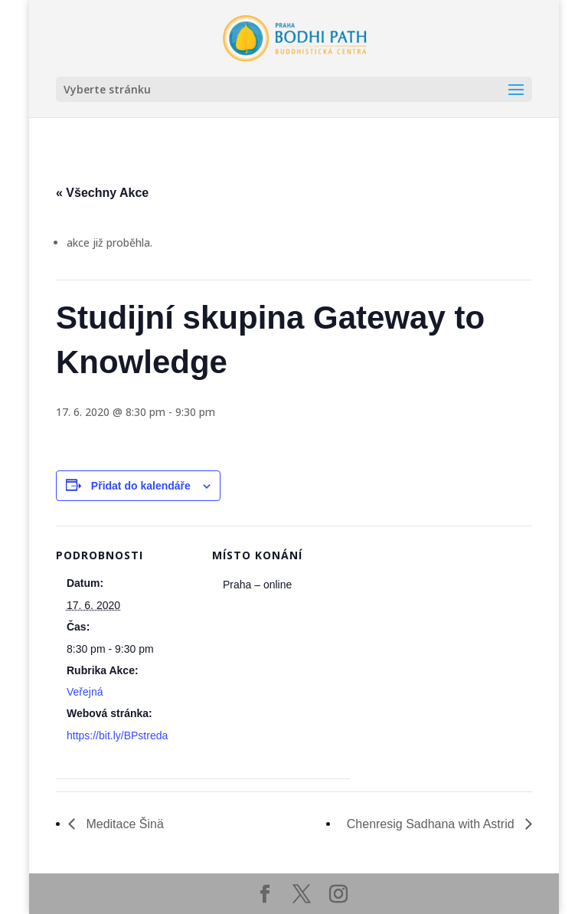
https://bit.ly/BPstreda (117, 735)
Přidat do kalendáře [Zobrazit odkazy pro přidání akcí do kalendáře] (141, 486)
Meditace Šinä (123, 824)
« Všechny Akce (102, 193)
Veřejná (85, 692)
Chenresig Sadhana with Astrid (432, 824)
